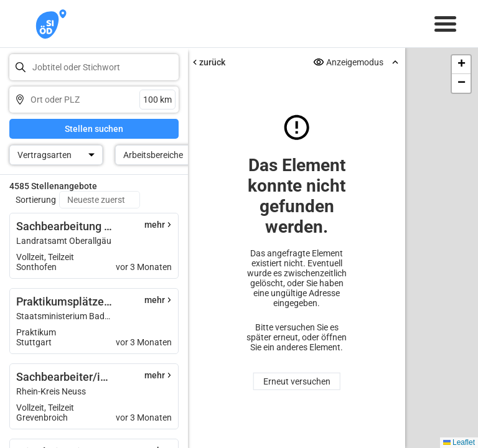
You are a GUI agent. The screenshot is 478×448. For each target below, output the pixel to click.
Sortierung (36, 200)
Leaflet (459, 442)
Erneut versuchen (297, 381)
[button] (461, 65)
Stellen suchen (94, 129)
